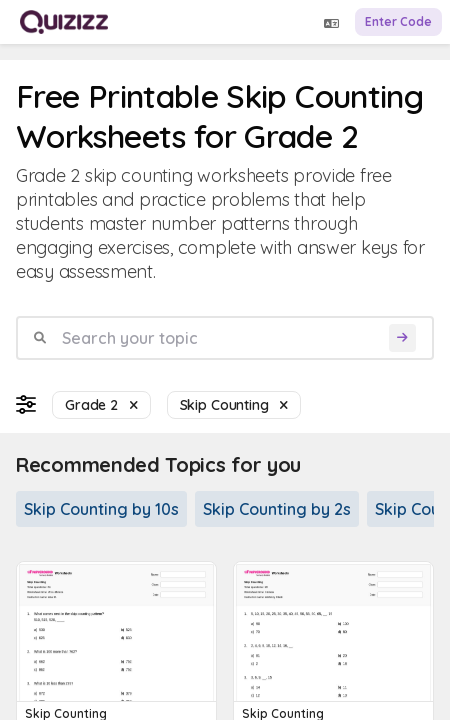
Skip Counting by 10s (101, 509)
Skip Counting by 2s (277, 509)
